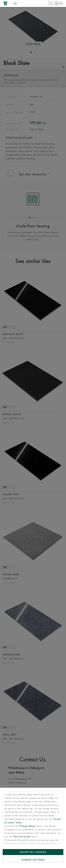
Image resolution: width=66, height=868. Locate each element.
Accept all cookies (33, 852)
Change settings (33, 860)
